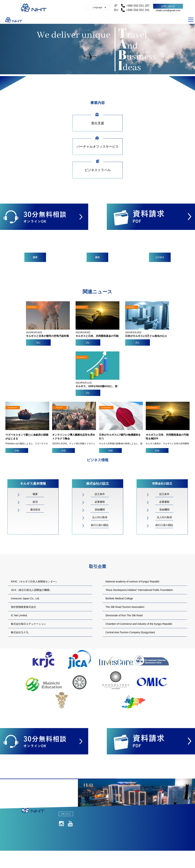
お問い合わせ (168, 6)
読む (38, 343)
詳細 (17, 451)
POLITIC (59, 408)
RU (185, 20)
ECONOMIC (13, 408)
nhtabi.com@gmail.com (168, 10)
